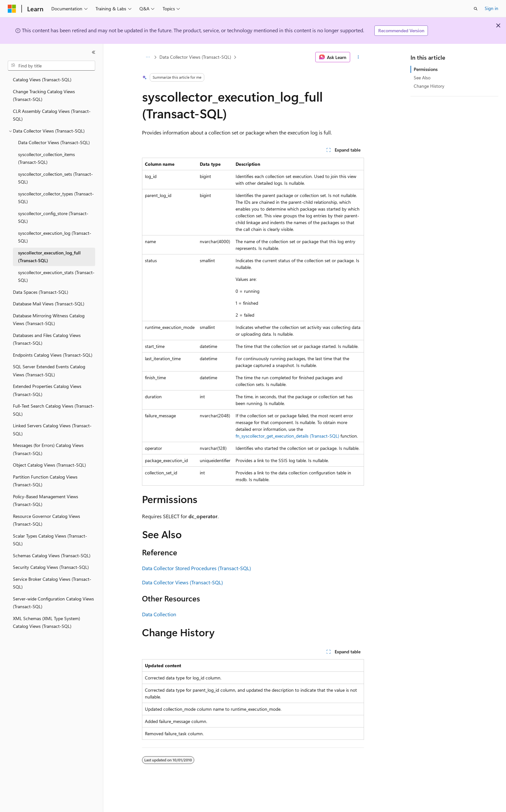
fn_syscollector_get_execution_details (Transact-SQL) (287, 436)
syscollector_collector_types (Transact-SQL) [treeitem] (56, 198)
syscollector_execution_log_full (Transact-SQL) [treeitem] (49, 257)
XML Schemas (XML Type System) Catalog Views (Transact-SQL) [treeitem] (46, 622)
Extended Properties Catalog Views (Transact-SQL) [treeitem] (47, 390)
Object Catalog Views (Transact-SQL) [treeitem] (49, 465)
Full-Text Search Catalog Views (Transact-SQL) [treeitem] (54, 410)
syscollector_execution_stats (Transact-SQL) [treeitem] (56, 276)
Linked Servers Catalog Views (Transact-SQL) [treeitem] (52, 430)
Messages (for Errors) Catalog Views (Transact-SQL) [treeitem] (48, 449)
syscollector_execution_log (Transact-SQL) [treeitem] (55, 237)
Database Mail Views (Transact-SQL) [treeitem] (49, 304)
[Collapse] (94, 52)
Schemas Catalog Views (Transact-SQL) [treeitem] (52, 555)
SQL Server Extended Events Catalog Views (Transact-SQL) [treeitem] (49, 371)
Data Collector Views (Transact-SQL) (195, 57)
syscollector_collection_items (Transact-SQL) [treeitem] (46, 158)
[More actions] (358, 57)
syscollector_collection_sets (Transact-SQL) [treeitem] (56, 178)
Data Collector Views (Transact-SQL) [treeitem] (54, 142)
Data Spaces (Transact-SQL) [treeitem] (40, 292)
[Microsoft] (12, 9)
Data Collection (159, 614)
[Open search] (476, 9)
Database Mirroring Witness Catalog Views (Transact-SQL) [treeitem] (49, 320)
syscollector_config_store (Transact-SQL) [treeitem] (53, 217)
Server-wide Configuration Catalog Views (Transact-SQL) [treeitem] (53, 603)
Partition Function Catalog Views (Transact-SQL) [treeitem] (45, 481)
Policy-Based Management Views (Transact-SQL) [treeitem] (46, 500)
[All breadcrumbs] (148, 57)
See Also (422, 78)
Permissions (426, 69)
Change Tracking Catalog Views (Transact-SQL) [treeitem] (44, 95)
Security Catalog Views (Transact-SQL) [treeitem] (51, 567)
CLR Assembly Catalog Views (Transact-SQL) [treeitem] (52, 115)
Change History (429, 86)
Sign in (491, 8)
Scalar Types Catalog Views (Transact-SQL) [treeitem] (50, 540)
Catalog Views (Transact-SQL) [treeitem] (42, 79)
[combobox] (51, 66)
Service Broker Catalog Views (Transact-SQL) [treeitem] (52, 583)
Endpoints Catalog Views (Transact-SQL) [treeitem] (53, 355)
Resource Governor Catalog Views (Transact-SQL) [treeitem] (46, 520)
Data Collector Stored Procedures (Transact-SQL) (197, 568)
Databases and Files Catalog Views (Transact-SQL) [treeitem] (47, 339)
